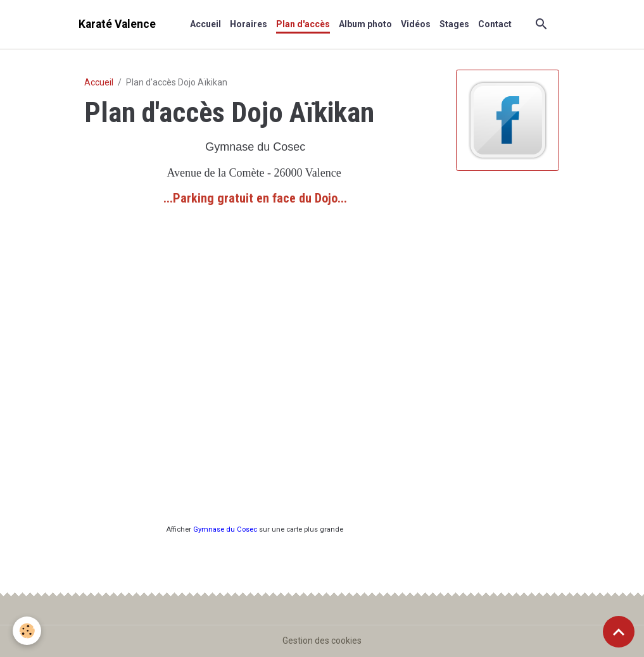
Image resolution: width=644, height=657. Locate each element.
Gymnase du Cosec (225, 529)
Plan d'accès (303, 24)
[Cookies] (27, 631)
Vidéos (416, 24)
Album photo (365, 24)
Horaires (249, 24)
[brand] (117, 24)
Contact (495, 24)
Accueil (205, 24)
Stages (454, 24)
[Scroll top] (619, 632)
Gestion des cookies (322, 641)
